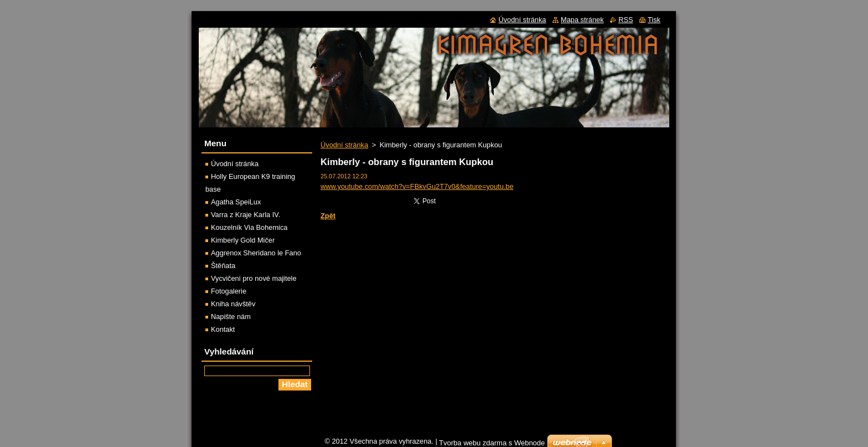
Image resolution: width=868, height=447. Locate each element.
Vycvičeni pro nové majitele (254, 278)
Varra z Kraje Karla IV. (246, 215)
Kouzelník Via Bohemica (249, 227)
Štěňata (223, 266)
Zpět (328, 216)
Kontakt (223, 329)
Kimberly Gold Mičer (243, 240)
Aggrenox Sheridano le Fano (256, 253)
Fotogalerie (229, 291)
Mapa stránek (582, 20)
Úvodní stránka (344, 145)
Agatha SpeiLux (236, 202)
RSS (626, 20)
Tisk (654, 20)
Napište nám (231, 317)
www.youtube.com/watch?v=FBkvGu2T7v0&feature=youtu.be (417, 186)
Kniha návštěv (233, 304)
